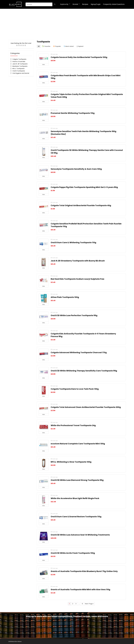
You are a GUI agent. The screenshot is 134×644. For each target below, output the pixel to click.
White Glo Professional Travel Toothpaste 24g (73, 425)
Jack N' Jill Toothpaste (20, 64)
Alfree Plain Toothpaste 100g (65, 297)
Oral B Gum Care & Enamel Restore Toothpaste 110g (76, 516)
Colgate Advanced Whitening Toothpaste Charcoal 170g (79, 352)
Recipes (85, 4)
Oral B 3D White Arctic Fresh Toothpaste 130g (73, 553)
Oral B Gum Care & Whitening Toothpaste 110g (73, 242)
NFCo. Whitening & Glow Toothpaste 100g (71, 461)
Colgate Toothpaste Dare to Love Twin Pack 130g (75, 388)
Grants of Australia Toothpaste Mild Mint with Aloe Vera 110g (80, 589)
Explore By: (64, 4)
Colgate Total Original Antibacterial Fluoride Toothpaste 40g (81, 205)
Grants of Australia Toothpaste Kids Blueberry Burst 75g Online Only (84, 571)
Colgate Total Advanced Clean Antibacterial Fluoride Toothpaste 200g (86, 407)
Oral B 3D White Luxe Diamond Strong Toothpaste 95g (77, 480)
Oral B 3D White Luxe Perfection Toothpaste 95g (74, 315)
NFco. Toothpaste (18, 69)
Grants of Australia (19, 62)
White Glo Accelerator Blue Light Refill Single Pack (75, 498)
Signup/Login (96, 4)
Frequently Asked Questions (114, 4)
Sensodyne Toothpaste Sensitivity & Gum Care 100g (76, 169)
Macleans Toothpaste (20, 66)
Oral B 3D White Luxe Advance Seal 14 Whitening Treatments (80, 534)
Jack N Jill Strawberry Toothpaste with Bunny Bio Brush (78, 260)
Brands (75, 4)
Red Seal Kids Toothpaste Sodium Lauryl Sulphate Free (77, 279)
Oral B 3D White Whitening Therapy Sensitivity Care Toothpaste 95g (84, 370)
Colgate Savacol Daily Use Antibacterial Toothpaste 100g (79, 57)
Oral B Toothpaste (19, 71)
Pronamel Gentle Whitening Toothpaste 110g (73, 113)
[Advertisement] (67, 23)
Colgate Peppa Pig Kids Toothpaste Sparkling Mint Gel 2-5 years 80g (84, 187)
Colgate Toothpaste (19, 59)
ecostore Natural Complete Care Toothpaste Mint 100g (78, 443)
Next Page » (89, 603)
